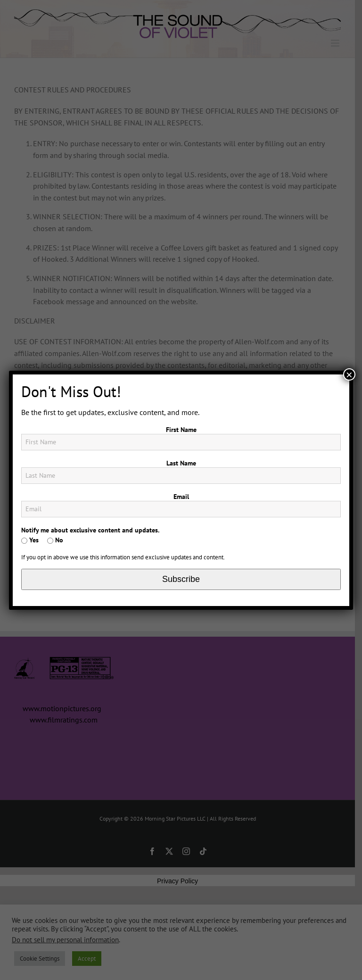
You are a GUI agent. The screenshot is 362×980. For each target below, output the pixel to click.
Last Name (181, 463)
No (55, 540)
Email (181, 497)
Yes (30, 540)
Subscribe (181, 579)
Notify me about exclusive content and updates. (90, 530)
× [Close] (349, 374)
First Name (181, 430)
